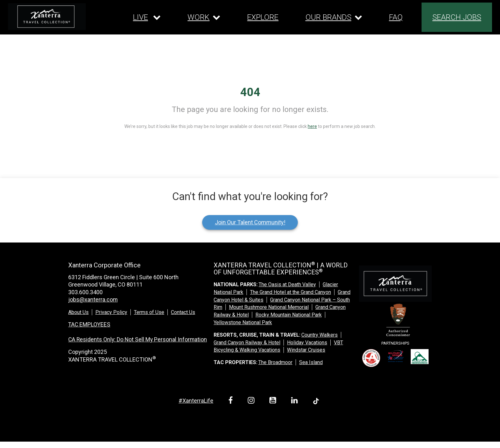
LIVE (140, 17)
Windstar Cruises (306, 350)
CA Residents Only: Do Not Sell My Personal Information (139, 339)
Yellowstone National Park (243, 322)
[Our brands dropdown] (334, 17)
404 (250, 92)
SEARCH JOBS (457, 17)
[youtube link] (274, 401)
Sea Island (311, 362)
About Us (78, 312)
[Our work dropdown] (204, 17)
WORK (199, 17)
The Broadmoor (275, 362)
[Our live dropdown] (147, 17)
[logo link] (47, 17)
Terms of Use (149, 312)
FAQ (396, 17)
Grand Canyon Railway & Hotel (247, 343)
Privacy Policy (111, 312)
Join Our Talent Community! (250, 222)
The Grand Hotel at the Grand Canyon (290, 292)
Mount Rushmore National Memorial (269, 307)
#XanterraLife (196, 401)
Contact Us (183, 312)
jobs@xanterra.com (93, 299)
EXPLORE (263, 17)
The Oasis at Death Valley (287, 284)
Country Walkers (320, 335)
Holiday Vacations (307, 343)
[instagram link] (252, 401)
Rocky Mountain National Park (289, 315)
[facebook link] (232, 401)
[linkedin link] (296, 401)
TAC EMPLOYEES (90, 324)
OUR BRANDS (328, 17)
